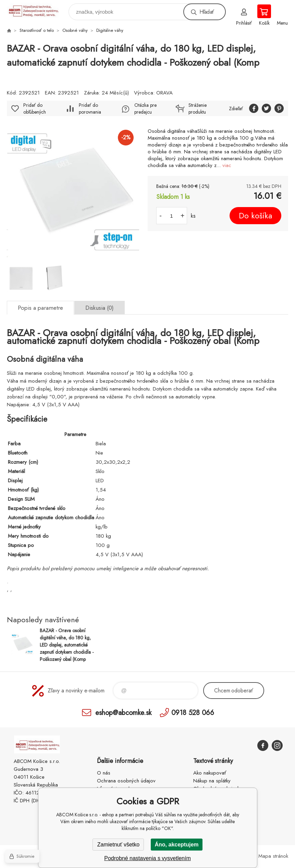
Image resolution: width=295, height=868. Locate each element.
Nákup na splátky (212, 781)
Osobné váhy (75, 30)
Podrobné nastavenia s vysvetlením (147, 858)
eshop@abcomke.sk (123, 712)
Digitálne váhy (110, 30)
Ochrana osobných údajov (126, 781)
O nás (104, 773)
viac (227, 165)
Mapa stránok (273, 856)
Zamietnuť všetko (118, 845)
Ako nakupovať (210, 773)
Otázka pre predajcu (145, 108)
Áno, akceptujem (176, 845)
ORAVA (164, 93)
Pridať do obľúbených (35, 108)
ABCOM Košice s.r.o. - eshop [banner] (37, 10)
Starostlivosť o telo (37, 30)
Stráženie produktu (198, 108)
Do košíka (255, 216)
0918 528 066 (193, 712)
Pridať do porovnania (90, 108)
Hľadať (207, 12)
